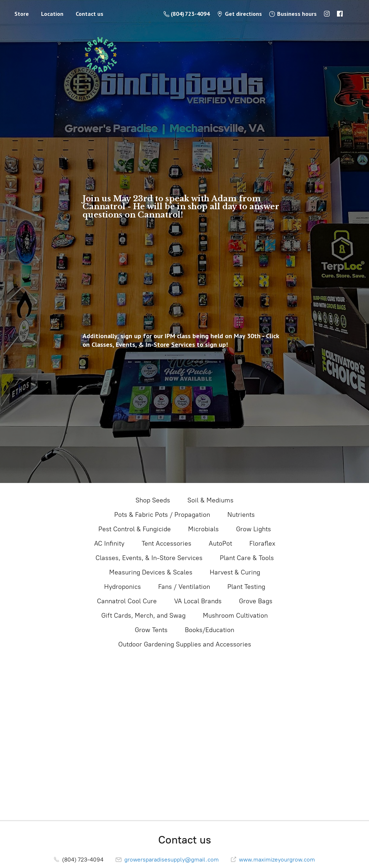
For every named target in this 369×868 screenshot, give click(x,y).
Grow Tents (151, 630)
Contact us (90, 14)
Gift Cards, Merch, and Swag (143, 616)
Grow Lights (254, 529)
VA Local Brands (198, 601)
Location (52, 14)
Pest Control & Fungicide (135, 529)
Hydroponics (123, 587)
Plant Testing (246, 587)
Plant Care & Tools (247, 558)
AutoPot (220, 543)
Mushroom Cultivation (235, 616)
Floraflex (262, 543)
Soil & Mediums (210, 500)
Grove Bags (256, 601)
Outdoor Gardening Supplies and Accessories (185, 644)
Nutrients (241, 515)
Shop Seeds (153, 500)
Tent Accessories (166, 543)
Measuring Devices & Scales (151, 572)
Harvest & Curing (235, 572)
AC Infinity (109, 543)
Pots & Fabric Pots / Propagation (162, 515)
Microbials (203, 529)
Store (22, 14)
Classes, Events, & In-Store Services (149, 558)
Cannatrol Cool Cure (127, 601)
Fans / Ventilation (184, 587)
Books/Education (210, 630)
